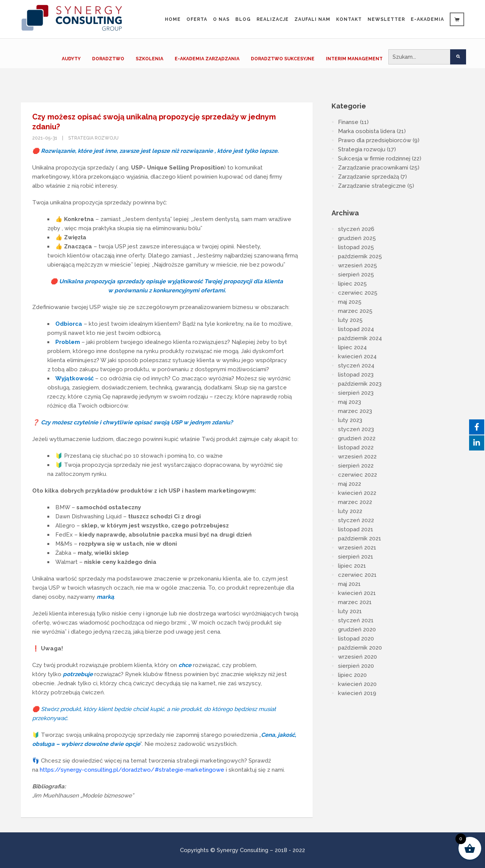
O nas (221, 19)
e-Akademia (427, 19)
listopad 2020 (356, 639)
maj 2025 (350, 302)
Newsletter (386, 19)
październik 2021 (360, 538)
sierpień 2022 (356, 466)
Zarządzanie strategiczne (372, 186)
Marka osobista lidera (367, 131)
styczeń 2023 (356, 429)
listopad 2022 (356, 447)
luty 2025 (350, 320)
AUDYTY (71, 59)
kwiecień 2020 (357, 684)
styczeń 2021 (356, 620)
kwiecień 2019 (357, 693)
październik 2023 (360, 384)
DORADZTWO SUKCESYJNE (283, 59)
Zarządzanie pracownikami (373, 168)
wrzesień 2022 (357, 457)
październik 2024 (360, 338)
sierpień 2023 (356, 393)
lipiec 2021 (352, 566)
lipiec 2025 (352, 284)
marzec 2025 (355, 311)
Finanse (348, 122)
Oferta (197, 19)
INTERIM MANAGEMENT (354, 59)
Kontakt (349, 19)
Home (173, 19)
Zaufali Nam (312, 19)
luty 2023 (350, 420)
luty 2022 (350, 511)
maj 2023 (350, 402)
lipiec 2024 (352, 347)
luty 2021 (350, 611)
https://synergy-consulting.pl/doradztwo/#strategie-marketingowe (132, 770)
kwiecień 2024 (357, 356)
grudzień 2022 (357, 438)
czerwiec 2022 (357, 475)
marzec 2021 (355, 602)
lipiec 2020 (352, 675)
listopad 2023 (356, 375)
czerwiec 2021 (357, 575)
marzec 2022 (355, 502)
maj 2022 (350, 484)
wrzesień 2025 (357, 265)
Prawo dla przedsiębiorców (375, 140)
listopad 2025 (356, 247)
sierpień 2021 (356, 557)
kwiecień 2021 (357, 593)
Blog (243, 19)
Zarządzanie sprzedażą (368, 177)
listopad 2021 (356, 529)
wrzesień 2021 (357, 548)
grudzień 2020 (357, 629)
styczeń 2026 (356, 229)
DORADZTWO (108, 59)
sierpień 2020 (356, 666)
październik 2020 (360, 648)
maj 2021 (349, 584)
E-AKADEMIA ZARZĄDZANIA (207, 59)
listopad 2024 (356, 329)
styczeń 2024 (356, 366)
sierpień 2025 (356, 275)
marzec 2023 (355, 411)
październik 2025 (360, 256)
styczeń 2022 (356, 520)
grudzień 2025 (357, 238)
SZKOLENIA (149, 59)
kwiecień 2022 (357, 493)
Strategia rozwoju (93, 138)
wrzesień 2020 (357, 657)
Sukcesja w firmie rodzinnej (374, 159)
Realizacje (273, 19)
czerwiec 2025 (358, 293)
